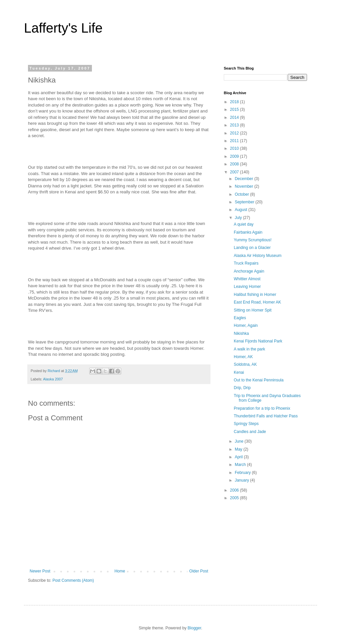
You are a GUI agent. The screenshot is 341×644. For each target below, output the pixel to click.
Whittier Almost (247, 279)
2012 (235, 133)
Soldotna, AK (245, 364)
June (240, 441)
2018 (235, 102)
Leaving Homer (247, 287)
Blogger (194, 628)
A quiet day (244, 224)
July (239, 218)
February (243, 473)
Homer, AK (243, 357)
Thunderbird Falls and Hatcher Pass (266, 416)
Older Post (199, 571)
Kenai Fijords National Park (258, 341)
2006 (235, 490)
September (245, 202)
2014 (235, 117)
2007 (235, 172)
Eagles (240, 318)
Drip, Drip (242, 388)
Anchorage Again (249, 271)
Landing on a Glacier (252, 248)
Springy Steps (246, 424)
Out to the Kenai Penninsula (259, 380)
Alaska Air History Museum (258, 256)
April (239, 457)
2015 (235, 109)
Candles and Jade (250, 432)
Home (120, 571)
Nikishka (241, 333)
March (241, 465)
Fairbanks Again (248, 232)
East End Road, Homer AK (257, 302)
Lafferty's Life (63, 28)
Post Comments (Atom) (73, 580)
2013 (235, 125)
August (242, 210)
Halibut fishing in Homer (255, 295)
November (245, 186)
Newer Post (40, 571)
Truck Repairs (246, 263)
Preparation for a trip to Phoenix (262, 408)
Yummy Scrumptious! (253, 240)
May (239, 449)
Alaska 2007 (53, 379)
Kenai (239, 372)
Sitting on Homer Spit (253, 310)
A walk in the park (249, 349)
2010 (235, 148)
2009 (235, 156)
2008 (235, 164)
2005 (235, 498)
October (242, 194)
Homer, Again (246, 325)
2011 (235, 141)
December (245, 179)
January (242, 480)
